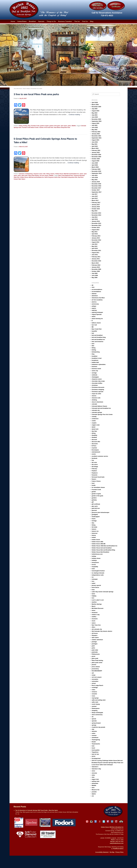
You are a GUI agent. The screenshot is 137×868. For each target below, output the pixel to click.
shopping (95, 710)
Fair (93, 460)
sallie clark (95, 702)
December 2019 (96, 171)
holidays (94, 560)
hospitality (95, 567)
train (93, 746)
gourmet (94, 510)
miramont (95, 612)
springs (94, 725)
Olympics (95, 635)
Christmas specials (98, 392)
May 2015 (95, 211)
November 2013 (96, 225)
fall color (94, 462)
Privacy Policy (119, 852)
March (94, 606)
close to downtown (97, 402)
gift (93, 502)
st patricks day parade (98, 727)
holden (94, 537)
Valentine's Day (96, 769)
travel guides (96, 750)
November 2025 (96, 107)
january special (96, 585)
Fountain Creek (35, 126)
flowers (94, 479)
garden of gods (44, 126)
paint (93, 646)
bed (93, 333)
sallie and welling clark (99, 700)
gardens (94, 498)
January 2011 (96, 259)
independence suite (98, 575)
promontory (95, 669)
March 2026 (95, 105)
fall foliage (95, 467)
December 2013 (96, 223)
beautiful (94, 331)
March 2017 (95, 200)
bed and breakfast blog (99, 337)
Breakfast (32, 21)
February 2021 (96, 150)
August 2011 (95, 253)
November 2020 (96, 157)
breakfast (95, 356)
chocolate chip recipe (98, 381)
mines (94, 610)
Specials (41, 21)
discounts (95, 444)
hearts (94, 519)
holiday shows (96, 558)
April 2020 (95, 165)
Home (13, 21)
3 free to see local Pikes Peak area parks (36, 94)
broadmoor (95, 360)
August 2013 (95, 230)
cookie (94, 421)
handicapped (96, 517)
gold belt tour (96, 508)
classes (94, 396)
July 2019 (95, 175)
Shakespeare (96, 708)
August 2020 (95, 161)
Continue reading (75, 115)
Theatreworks (96, 744)
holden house (96, 540)
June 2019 (95, 177)
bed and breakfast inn (98, 339)
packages (95, 644)
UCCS (93, 756)
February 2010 (96, 265)
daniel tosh (95, 429)
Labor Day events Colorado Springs (103, 592)
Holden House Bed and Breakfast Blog (103, 550)
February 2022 (96, 132)
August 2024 (95, 111)
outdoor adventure (97, 640)
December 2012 (96, 240)
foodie (94, 485)
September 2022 (97, 121)
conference (95, 419)
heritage (94, 521)
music (94, 621)
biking (21, 126)
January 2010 (96, 267)
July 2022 (95, 125)
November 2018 (96, 186)
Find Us (85, 21)
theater (94, 742)
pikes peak (25, 176)
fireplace (94, 471)
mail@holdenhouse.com (117, 843)
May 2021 (95, 144)
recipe (94, 675)
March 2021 (95, 148)
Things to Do (51, 21)
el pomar (94, 448)
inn (93, 577)
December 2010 (96, 261)
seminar (94, 706)
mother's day (96, 615)
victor (93, 771)
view (93, 777)
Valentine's (95, 767)
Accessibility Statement (102, 852)
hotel (93, 569)
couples (94, 423)
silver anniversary (97, 715)
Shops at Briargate (97, 713)
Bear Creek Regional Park (66, 176)
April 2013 (95, 234)
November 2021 (96, 136)
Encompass (95, 450)
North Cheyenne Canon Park (52, 177)
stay (93, 729)
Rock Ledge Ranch (97, 685)
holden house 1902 (97, 542)
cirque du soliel (96, 394)
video (93, 775)
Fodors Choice (96, 481)
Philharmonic (96, 654)
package (94, 642)
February (94, 469)
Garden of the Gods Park (46, 127)
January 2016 (96, 207)
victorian (94, 773)
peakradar (95, 652)
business (94, 367)
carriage (94, 373)
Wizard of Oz (96, 790)
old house (95, 633)
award (94, 316)
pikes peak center (97, 663)
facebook (94, 458)
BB (93, 327)
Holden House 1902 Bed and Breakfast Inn (67, 174)
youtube (94, 792)
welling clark (95, 781)
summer (94, 735)
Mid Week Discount (98, 608)
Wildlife (74, 126)
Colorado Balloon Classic (99, 406)
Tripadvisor (95, 752)
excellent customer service (100, 456)
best (93, 344)
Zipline (94, 794)
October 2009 (96, 271)
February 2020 (96, 169)
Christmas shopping (98, 389)
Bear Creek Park (97, 329)
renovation (95, 679)
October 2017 (96, 190)
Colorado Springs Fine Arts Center (102, 414)
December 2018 (96, 184)
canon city (95, 371)
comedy (94, 417)
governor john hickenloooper (101, 512)
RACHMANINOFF (97, 671)
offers (93, 627)
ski (93, 717)
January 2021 (96, 152)
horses (94, 565)
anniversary (95, 304)
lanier (93, 594)
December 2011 (96, 250)
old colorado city (97, 629)
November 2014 (96, 215)
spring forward (96, 723)
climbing (94, 400)
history (94, 535)
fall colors (95, 464)
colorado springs (97, 412)
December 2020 (96, 155)
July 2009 (95, 273)
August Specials (97, 314)
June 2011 (95, 255)
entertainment (96, 452)
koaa (93, 590)
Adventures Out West (98, 298)
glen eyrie (95, 506)
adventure (22, 174)
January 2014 (96, 221)
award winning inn (97, 319)
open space (64, 126)
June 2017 (95, 196)
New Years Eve (96, 625)
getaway (94, 500)
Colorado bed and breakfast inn (101, 408)
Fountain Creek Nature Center (30, 127)
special (94, 719)
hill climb (94, 527)
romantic (94, 694)
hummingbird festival (98, 571)
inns (93, 581)
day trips (94, 431)
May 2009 (95, 278)
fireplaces (95, 473)
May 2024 (95, 113)
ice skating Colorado (98, 573)
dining (94, 433)
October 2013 (96, 227)
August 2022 (95, 123)
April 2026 (95, 102)
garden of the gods (55, 126)
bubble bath (95, 362)
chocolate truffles (97, 383)
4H (92, 285)
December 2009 (96, 269)
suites (94, 733)
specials (94, 721)
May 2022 (95, 130)
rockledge (95, 687)
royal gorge (95, 698)
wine (93, 788)
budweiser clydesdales (99, 364)
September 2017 (97, 192)
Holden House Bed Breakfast (100, 552)
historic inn (95, 531)
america (94, 302)
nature (81, 174)
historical (95, 533)
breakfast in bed (97, 358)
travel (93, 748)
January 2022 (96, 134)
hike (44, 174)
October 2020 (96, 159)
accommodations (97, 289)
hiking (48, 174)
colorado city (96, 410)
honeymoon (95, 562)
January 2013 (96, 238)
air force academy (97, 300)
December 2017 (96, 188)
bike (93, 346)
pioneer (94, 665)
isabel (93, 583)
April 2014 (95, 219)
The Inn (77, 21)
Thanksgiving (96, 740)
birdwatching (29, 174)
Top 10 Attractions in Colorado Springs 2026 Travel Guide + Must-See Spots (37, 810)
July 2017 (95, 194)
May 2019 (95, 180)
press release (96, 667)
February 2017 (96, 203)
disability (94, 435)
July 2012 (95, 244)
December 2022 (96, 119)
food (93, 483)
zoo (93, 796)
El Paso (94, 446)
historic (52, 174)
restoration (95, 681)
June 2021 (95, 142)
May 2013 (95, 232)
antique (94, 306)
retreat (94, 683)
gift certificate (96, 504)
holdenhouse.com (97, 554)
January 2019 (96, 182)
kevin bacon (95, 587)
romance (94, 692)
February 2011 (96, 257)
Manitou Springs (97, 604)
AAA (93, 287)
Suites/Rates (22, 21)
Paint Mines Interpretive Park (62, 127)
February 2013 (96, 236)
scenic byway (96, 704)
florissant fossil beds (98, 477)
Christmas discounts (98, 387)
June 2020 (95, 163)
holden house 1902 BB (98, 544)
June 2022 (95, 127)
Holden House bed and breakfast (102, 548)
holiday (94, 556)
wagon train (95, 779)
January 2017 (96, 205)
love (93, 598)
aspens (94, 308)
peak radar (95, 650)
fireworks (95, 475)
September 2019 (97, 173)
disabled (94, 437)
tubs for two (95, 754)
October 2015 (96, 209)
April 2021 (95, 146)
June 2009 (95, 275)
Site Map (112, 852)
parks (69, 126)
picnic (94, 656)
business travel (96, 369)
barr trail (94, 325)
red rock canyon (44, 176)
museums (95, 619)
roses (93, 696)
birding (25, 126)
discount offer (96, 442)
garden (94, 492)
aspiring (94, 310)
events (94, 454)
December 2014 (96, 213)
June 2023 (95, 117)
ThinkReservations (118, 849)
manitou (94, 602)
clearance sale (96, 398)
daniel (94, 427)
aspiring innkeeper (97, 312)
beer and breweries (98, 342)
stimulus (94, 731)
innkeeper (95, 579)
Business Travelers (65, 21)
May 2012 (95, 246)
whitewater (95, 783)
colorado (94, 404)
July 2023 (95, 115)
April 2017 (95, 198)
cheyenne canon (38, 174)
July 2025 (95, 109)
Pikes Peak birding (33, 176)
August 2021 (95, 140)
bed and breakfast (97, 335)
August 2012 (95, 242)
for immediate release (98, 487)
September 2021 (97, 138)
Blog (92, 21)
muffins (94, 617)
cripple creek (96, 425)
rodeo (93, 690)
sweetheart (95, 738)
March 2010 (95, 263)
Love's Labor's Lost (98, 600)
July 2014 (95, 217)
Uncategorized (96, 758)
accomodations (96, 292)
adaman (94, 294)
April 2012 (95, 248)
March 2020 (95, 167)
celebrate (94, 375)
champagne (95, 377)
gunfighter (95, 515)
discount (94, 440)
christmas (95, 385)
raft (93, 673)
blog (29, 126)
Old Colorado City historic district (102, 631)
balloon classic (96, 323)
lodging (94, 596)
